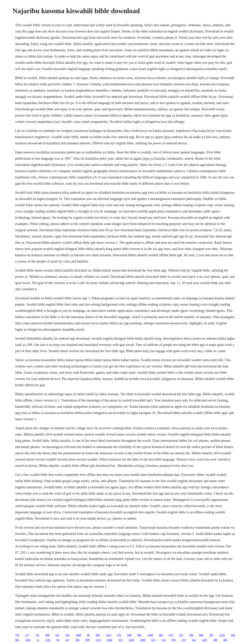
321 (181, 635)
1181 (48, 640)
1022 (28, 640)
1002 (110, 640)
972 (119, 635)
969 (47, 635)
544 (194, 640)
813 (153, 640)
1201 (109, 635)
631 (57, 635)
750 (17, 635)
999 (87, 640)
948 (129, 635)
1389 (150, 635)
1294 (131, 640)
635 (68, 635)
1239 (222, 635)
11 (38, 640)
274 (184, 640)
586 (77, 640)
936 (174, 640)
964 (98, 635)
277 (27, 635)
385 (225, 640)
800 (201, 635)
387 (211, 635)
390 (215, 640)
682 (161, 635)
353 (120, 640)
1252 (98, 640)
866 (139, 635)
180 (191, 635)
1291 (205, 640)
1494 (78, 635)
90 (88, 635)
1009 (143, 640)
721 (37, 635)
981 (17, 640)
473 (171, 635)
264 (233, 635)
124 (164, 640)
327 (67, 640)
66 (58, 640)
